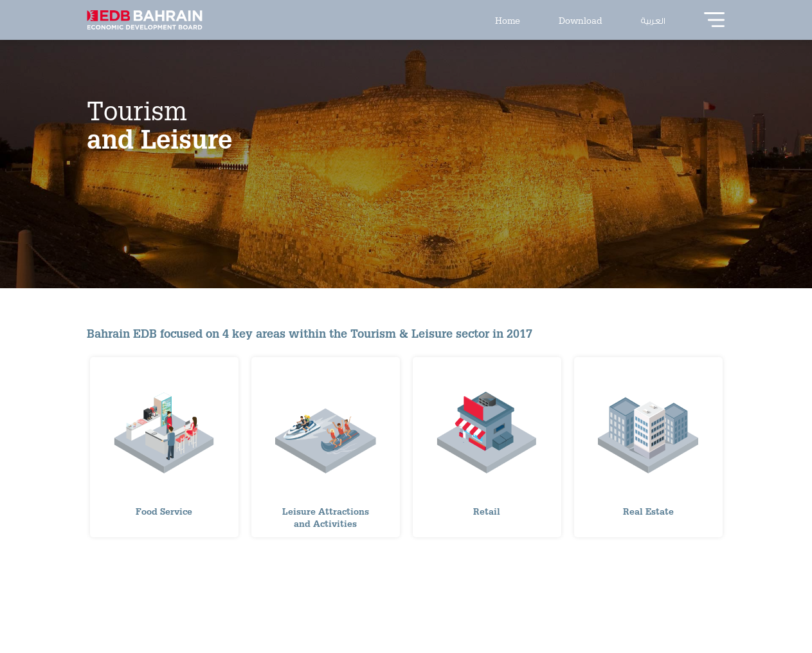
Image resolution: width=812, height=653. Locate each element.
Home (508, 21)
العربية (653, 21)
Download (581, 21)
